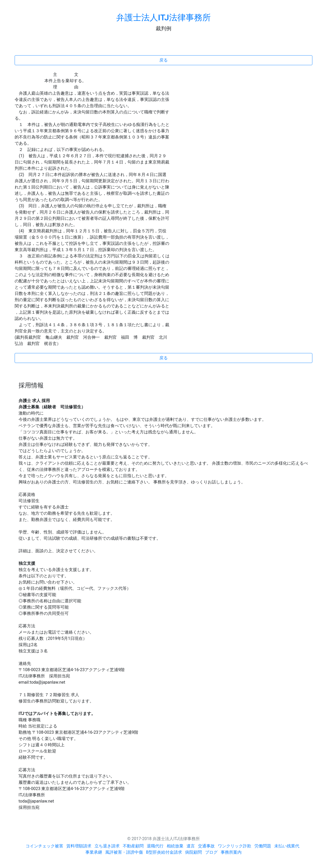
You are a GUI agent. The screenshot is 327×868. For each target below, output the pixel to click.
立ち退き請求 (107, 846)
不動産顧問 (133, 846)
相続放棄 (175, 846)
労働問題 (263, 846)
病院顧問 (194, 852)
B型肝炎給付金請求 (164, 852)
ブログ (211, 852)
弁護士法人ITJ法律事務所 (163, 17)
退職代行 (155, 846)
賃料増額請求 (79, 846)
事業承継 (94, 852)
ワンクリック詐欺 (235, 846)
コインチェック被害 (44, 846)
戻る (163, 60)
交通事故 (206, 846)
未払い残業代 (287, 846)
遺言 (191, 846)
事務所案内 (231, 852)
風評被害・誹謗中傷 (124, 852)
